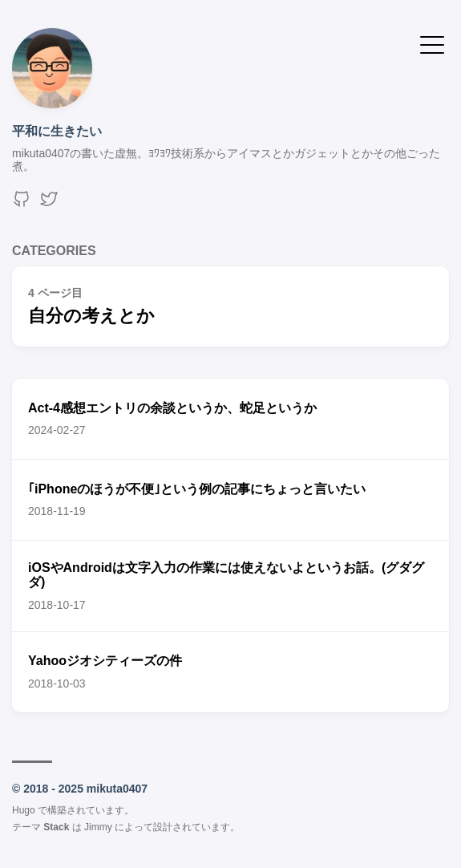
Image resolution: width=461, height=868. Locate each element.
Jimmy (98, 827)
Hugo (24, 810)
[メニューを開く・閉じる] (432, 44)
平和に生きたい (57, 131)
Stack (56, 827)
